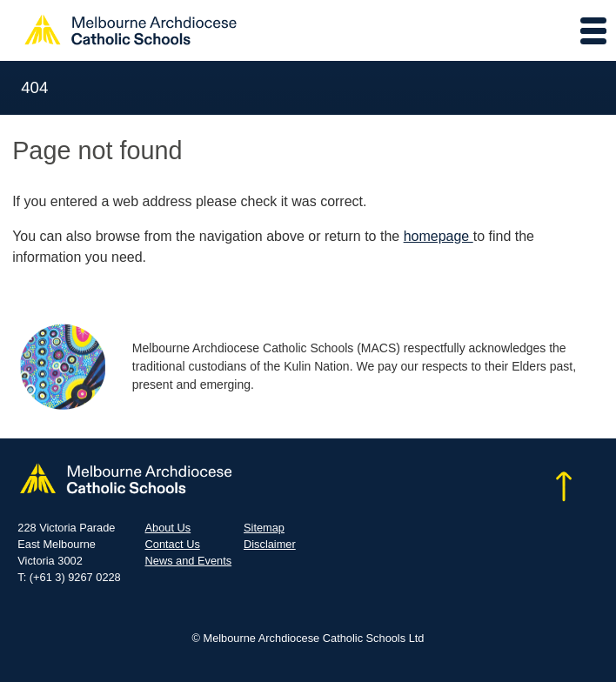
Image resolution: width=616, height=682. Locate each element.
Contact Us (173, 544)
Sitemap (264, 528)
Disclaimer (270, 544)
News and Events (189, 561)
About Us (168, 528)
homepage (439, 236)
